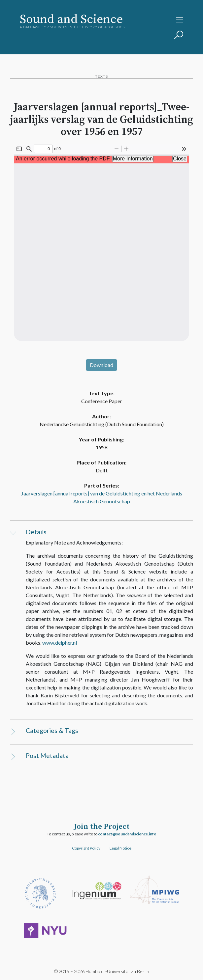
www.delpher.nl (60, 643)
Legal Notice (120, 848)
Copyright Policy (86, 848)
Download (101, 365)
